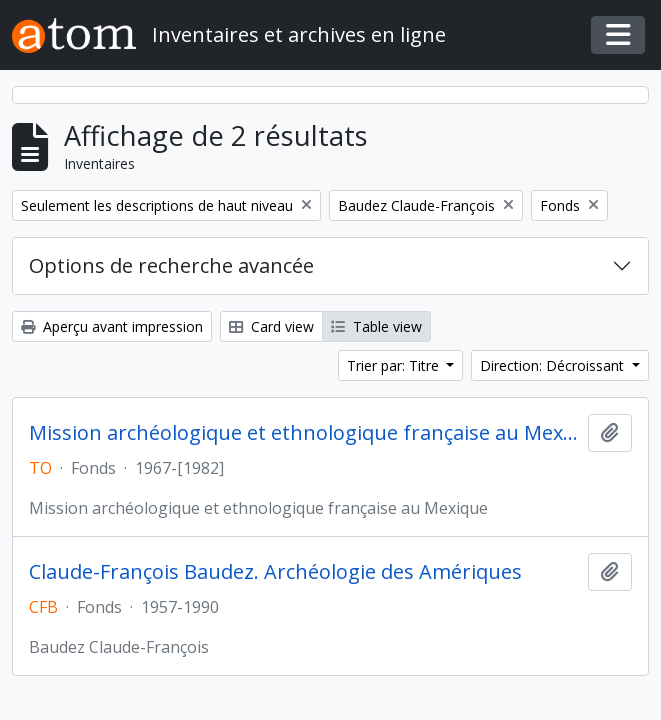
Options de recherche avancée (171, 265)
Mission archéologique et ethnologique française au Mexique (304, 433)
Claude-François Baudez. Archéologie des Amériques (275, 572)
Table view (376, 326)
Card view (271, 326)
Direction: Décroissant (554, 365)
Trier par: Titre (395, 365)
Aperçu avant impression (112, 326)
